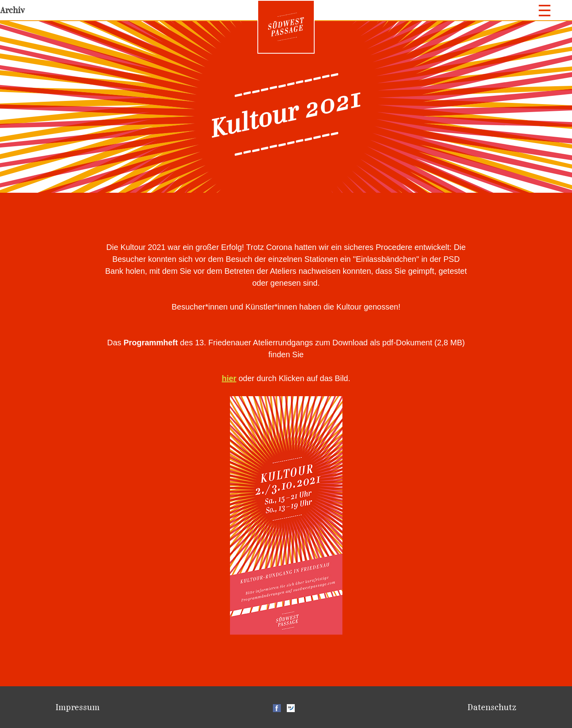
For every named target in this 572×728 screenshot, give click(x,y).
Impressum (78, 707)
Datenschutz (492, 707)
